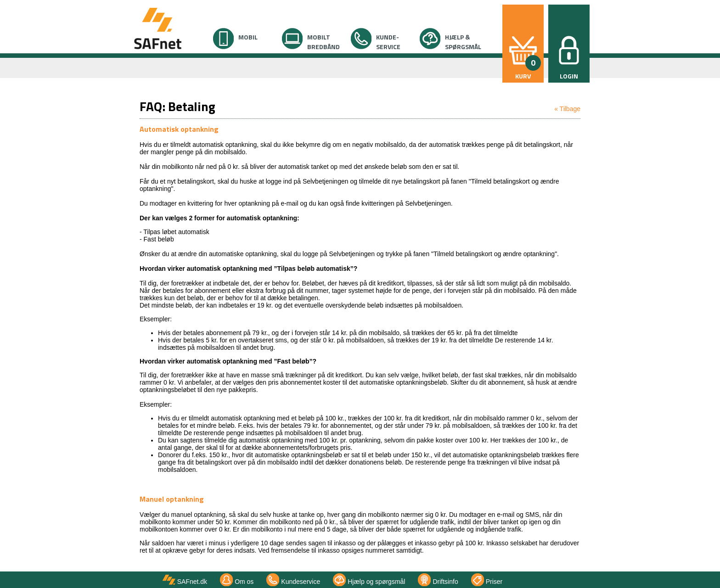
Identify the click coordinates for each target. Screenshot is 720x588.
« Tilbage (567, 109)
